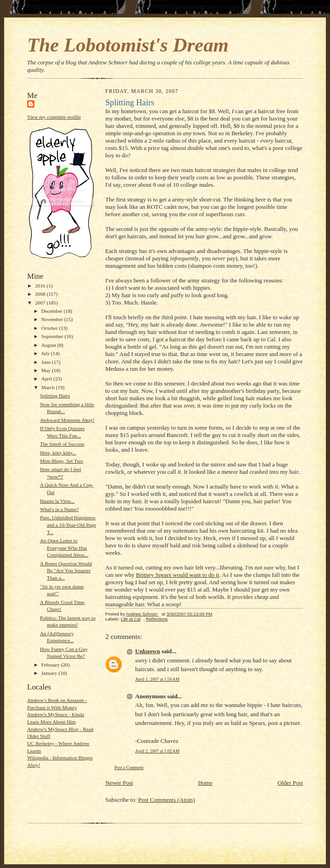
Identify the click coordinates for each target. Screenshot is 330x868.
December (53, 311)
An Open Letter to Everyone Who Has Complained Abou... (64, 548)
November (53, 319)
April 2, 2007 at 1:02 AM (157, 751)
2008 (41, 294)
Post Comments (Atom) (167, 800)
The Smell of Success (62, 444)
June (47, 362)
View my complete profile (54, 117)
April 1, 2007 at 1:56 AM (157, 679)
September (53, 336)
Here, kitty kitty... (58, 453)
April (47, 379)
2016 (41, 286)
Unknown (148, 651)
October (50, 328)
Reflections (157, 619)
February (51, 665)
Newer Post (119, 783)
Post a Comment (129, 767)
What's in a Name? (59, 509)
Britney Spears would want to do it (178, 575)
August (49, 345)
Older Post (290, 783)
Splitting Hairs (55, 396)
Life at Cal (131, 619)
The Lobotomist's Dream (128, 45)
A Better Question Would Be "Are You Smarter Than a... (66, 571)
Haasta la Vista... (57, 501)
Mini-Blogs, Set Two (62, 461)
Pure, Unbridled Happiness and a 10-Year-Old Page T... (68, 525)
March (49, 387)
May (47, 370)
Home (205, 783)
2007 (41, 303)
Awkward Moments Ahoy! (67, 420)
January (50, 673)
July (46, 353)
